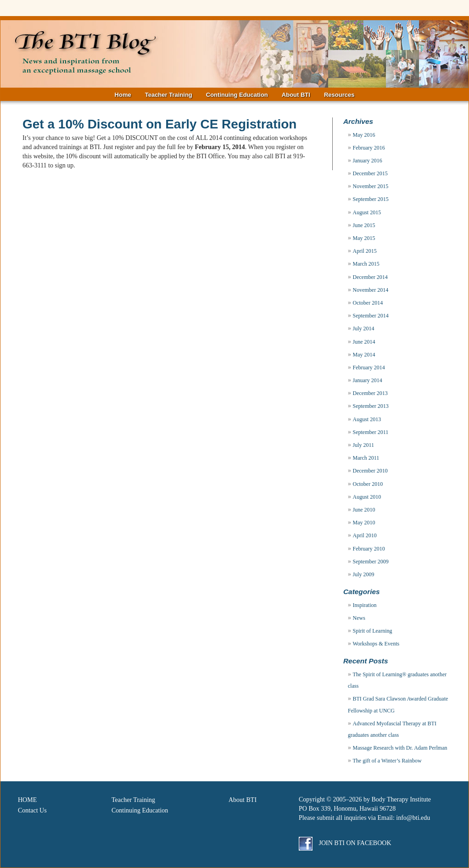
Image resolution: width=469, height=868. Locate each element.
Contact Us (32, 810)
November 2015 (371, 186)
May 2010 (364, 523)
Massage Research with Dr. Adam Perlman (400, 748)
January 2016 (368, 161)
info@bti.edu (413, 818)
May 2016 (364, 135)
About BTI (296, 95)
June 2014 (364, 342)
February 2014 (369, 367)
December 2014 (370, 277)
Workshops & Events (376, 644)
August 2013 (367, 419)
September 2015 (371, 199)
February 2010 (369, 549)
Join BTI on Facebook (345, 843)
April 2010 (365, 535)
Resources (339, 95)
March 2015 (366, 264)
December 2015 (370, 173)
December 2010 (370, 471)
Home (123, 95)
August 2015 (367, 212)
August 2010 (367, 497)
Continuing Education (237, 95)
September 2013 (371, 406)
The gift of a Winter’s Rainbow (387, 761)
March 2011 (366, 458)
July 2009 (364, 574)
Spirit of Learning (373, 631)
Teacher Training (169, 95)
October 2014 (368, 303)
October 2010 (368, 484)
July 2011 (364, 445)
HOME (27, 800)
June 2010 (364, 510)
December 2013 (370, 393)
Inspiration (365, 605)
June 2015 (364, 225)
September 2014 (371, 316)
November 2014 (371, 290)
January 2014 (368, 380)
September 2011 (371, 432)
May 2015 (364, 238)
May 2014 (364, 355)
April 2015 (365, 251)
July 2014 (364, 328)
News (359, 618)
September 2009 (371, 562)
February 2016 (369, 148)
